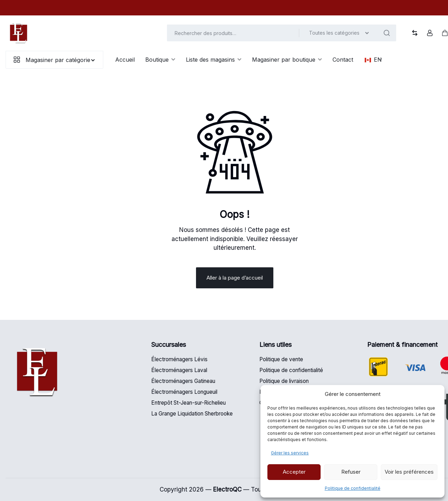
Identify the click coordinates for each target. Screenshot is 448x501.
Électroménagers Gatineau (183, 381)
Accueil (125, 60)
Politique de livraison (284, 381)
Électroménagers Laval (179, 370)
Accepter (294, 472)
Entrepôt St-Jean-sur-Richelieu (188, 403)
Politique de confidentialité (353, 488)
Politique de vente (281, 359)
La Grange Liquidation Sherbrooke (192, 414)
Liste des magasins (214, 60)
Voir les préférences (409, 472)
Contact (343, 60)
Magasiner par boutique (287, 60)
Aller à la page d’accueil (235, 278)
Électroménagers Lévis (179, 359)
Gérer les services (290, 453)
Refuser (351, 472)
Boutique (160, 60)
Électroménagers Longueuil (184, 392)
